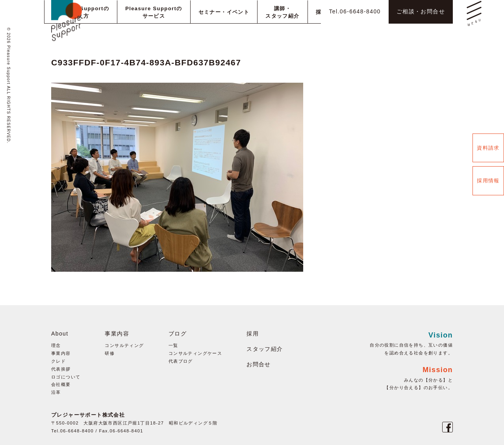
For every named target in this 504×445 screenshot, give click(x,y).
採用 (253, 334)
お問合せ (259, 364)
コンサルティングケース (195, 353)
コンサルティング (124, 345)
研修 (110, 353)
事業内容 (61, 353)
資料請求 (488, 148)
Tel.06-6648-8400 (355, 11)
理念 (56, 345)
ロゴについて (66, 377)
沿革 (56, 392)
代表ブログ (181, 361)
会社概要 (61, 384)
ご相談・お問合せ (421, 11)
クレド (58, 361)
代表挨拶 (61, 369)
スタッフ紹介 (265, 349)
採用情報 (488, 181)
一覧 (173, 345)
